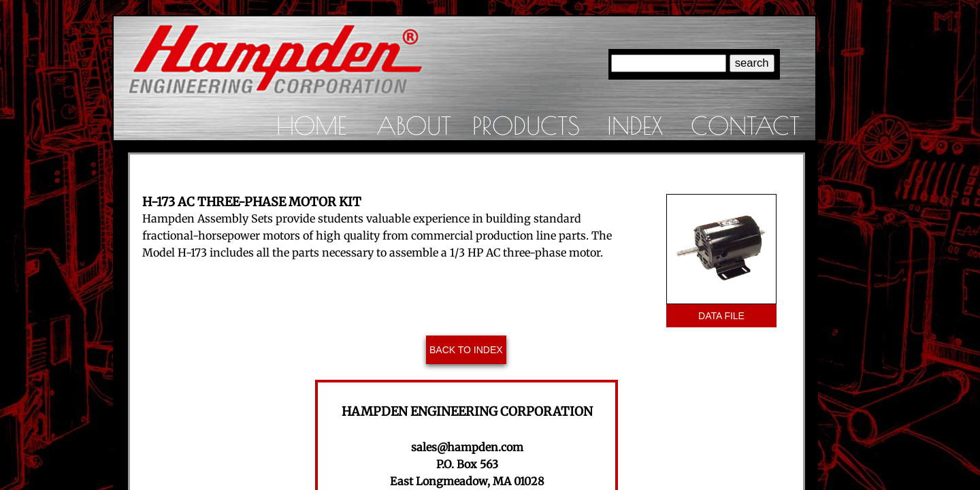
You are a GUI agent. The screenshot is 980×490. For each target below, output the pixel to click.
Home (311, 125)
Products (526, 125)
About (414, 125)
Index (635, 125)
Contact (745, 125)
